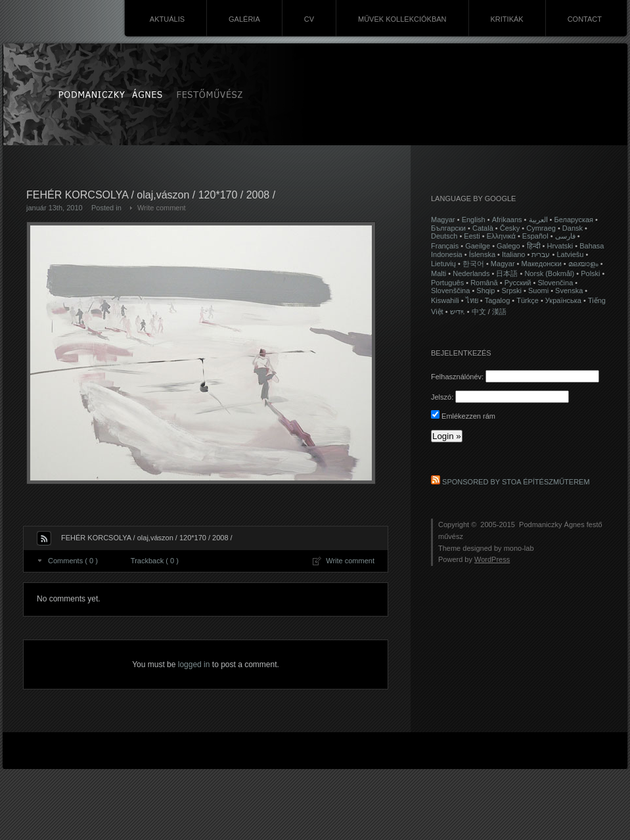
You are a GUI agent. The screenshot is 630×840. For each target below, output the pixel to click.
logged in (194, 665)
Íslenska (482, 254)
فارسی (565, 236)
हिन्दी (534, 246)
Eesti (472, 236)
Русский (518, 283)
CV (309, 19)
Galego (508, 246)
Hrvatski (560, 246)
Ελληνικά (501, 236)
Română (484, 283)
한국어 (473, 264)
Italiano (513, 254)
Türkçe (528, 300)
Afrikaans (507, 220)
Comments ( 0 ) (73, 561)
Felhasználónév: (457, 377)
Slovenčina (555, 283)
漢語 (499, 312)
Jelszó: (442, 397)
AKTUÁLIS (167, 19)
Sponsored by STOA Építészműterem (516, 482)
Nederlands (471, 273)
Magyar (443, 220)
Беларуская (574, 220)
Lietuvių (443, 264)
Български (448, 228)
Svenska (569, 291)
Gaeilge (478, 246)
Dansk (573, 228)
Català (483, 228)
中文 (479, 312)
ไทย (472, 300)
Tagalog (498, 300)
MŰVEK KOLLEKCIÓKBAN (402, 19)
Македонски (542, 264)
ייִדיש (457, 312)
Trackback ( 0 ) (155, 561)
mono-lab (519, 548)
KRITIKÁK (507, 19)
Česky (510, 228)
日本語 (507, 273)
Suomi (538, 291)
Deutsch (444, 236)
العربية (538, 220)
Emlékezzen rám (463, 416)
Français (445, 246)
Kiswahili (445, 300)
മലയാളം (583, 264)
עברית (541, 254)
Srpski (511, 291)
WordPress (492, 559)
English (474, 220)
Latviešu (570, 254)
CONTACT (585, 19)
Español (535, 236)
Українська (563, 300)
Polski (590, 273)
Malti (439, 273)
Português (447, 283)
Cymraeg (541, 228)
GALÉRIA (244, 19)
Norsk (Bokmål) (549, 273)
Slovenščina (450, 291)
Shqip (485, 291)
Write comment (162, 208)
